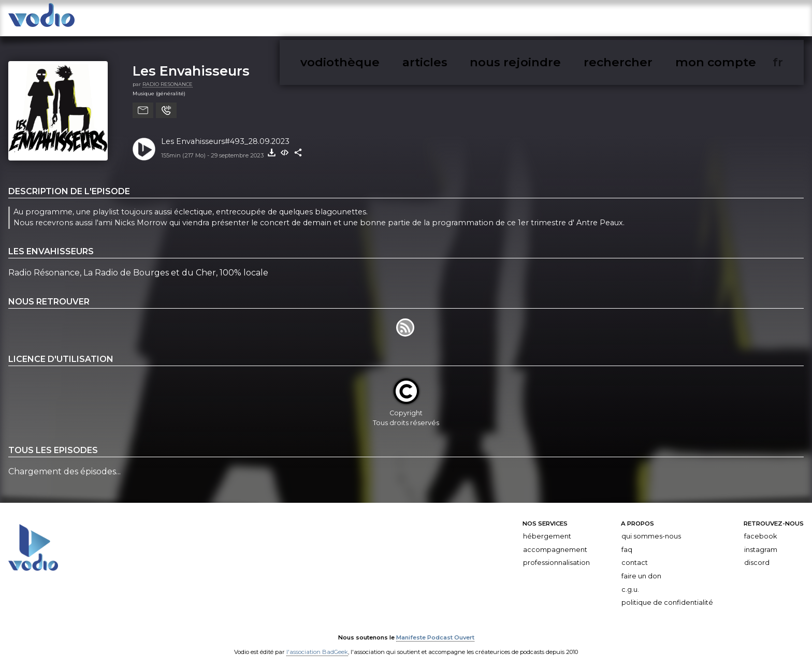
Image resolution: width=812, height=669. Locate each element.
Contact (635, 557)
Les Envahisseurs (191, 65)
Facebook (760, 530)
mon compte (760, 20)
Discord (757, 557)
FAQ (627, 544)
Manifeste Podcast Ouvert (435, 632)
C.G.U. (630, 584)
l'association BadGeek (317, 646)
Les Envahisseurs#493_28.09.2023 (225, 136)
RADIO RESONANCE (168, 78)
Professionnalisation (556, 557)
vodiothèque (541, 20)
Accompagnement (555, 544)
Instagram (761, 544)
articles (590, 20)
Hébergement (547, 530)
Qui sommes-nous (651, 530)
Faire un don (641, 570)
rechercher (704, 20)
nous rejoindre (643, 20)
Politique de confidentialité (667, 597)
